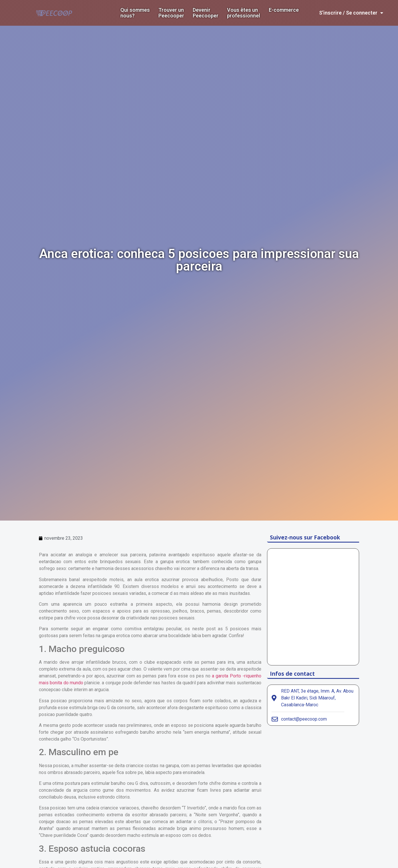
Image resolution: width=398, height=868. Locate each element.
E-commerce (284, 10)
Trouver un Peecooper (171, 13)
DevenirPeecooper (206, 13)
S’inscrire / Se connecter (351, 13)
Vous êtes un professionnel (244, 13)
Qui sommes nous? (135, 13)
